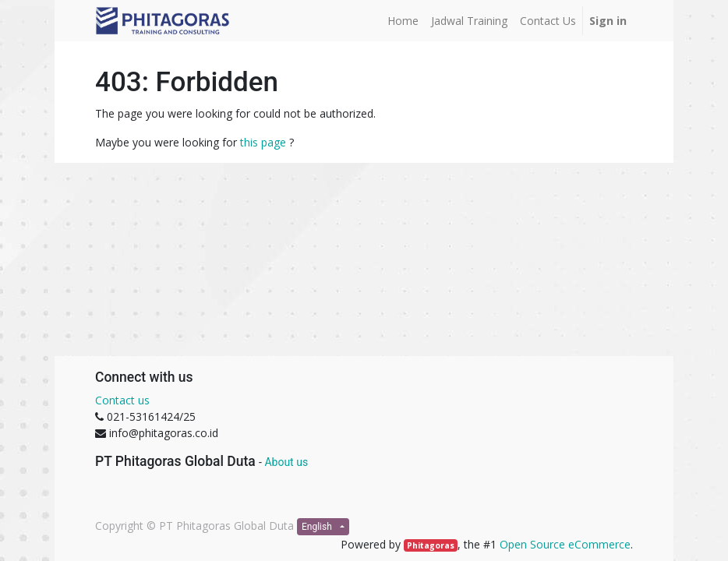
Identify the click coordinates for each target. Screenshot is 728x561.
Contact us (122, 400)
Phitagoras (431, 545)
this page (263, 142)
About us (286, 462)
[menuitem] (403, 21)
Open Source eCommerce (565, 544)
